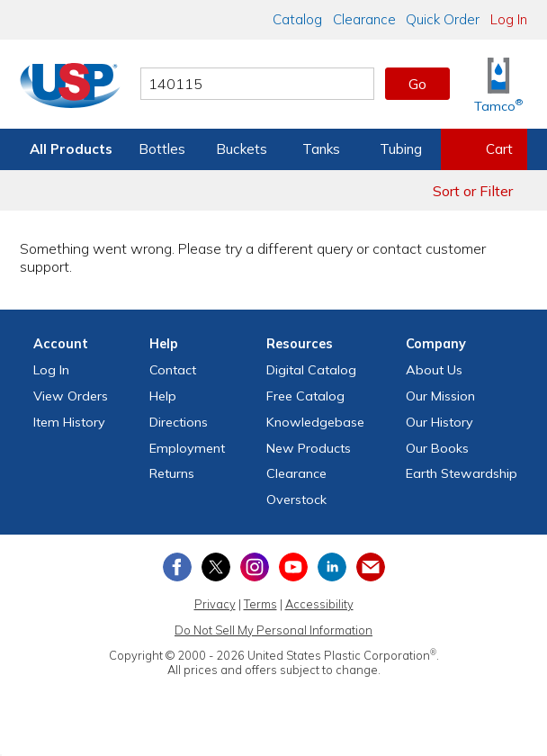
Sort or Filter (473, 191)
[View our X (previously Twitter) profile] (216, 567)
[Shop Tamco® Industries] (498, 84)
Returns (172, 473)
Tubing (401, 149)
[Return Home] (70, 87)
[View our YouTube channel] (293, 567)
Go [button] (417, 84)
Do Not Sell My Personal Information (273, 630)
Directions (179, 422)
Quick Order (443, 19)
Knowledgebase (315, 422)
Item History (69, 422)
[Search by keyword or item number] (257, 84)
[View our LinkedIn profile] (332, 567)
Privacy (215, 604)
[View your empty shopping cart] (484, 149)
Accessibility (319, 604)
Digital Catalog (311, 370)
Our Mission (440, 396)
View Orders (71, 396)
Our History (439, 422)
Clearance (364, 19)
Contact (173, 370)
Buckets (242, 149)
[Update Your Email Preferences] (371, 567)
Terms (260, 604)
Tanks (321, 149)
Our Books (437, 448)
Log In (509, 19)
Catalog (297, 19)
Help (163, 396)
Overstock (296, 499)
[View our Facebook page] (177, 567)
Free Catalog (305, 396)
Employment (187, 448)
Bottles (162, 149)
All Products (71, 149)
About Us (434, 370)
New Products (309, 448)
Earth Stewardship (462, 473)
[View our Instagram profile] (255, 567)
